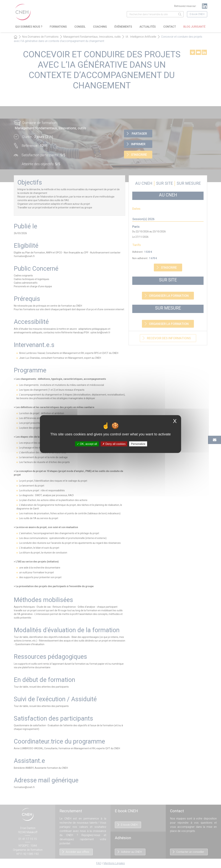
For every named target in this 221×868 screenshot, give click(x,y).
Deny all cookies (114, 444)
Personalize (138, 444)
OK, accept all (87, 444)
